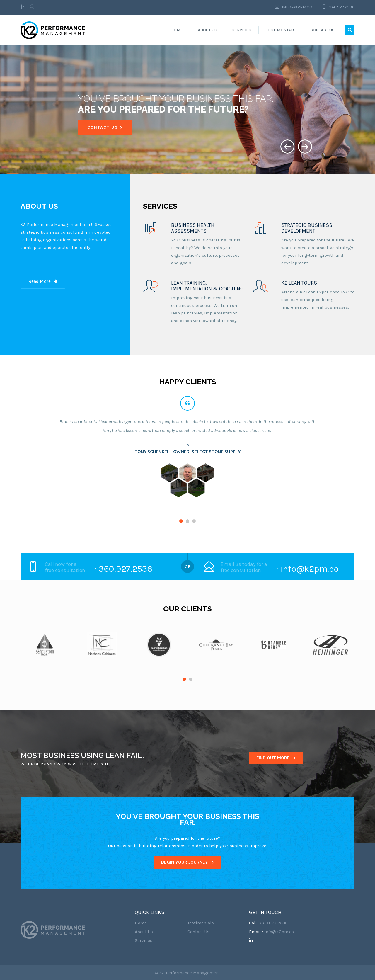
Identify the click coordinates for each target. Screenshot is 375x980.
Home (177, 30)
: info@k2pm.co (294, 7)
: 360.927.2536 (338, 7)
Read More (43, 281)
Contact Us (322, 30)
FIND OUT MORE (276, 758)
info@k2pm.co (279, 932)
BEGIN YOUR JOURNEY (187, 862)
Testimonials (281, 30)
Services (242, 30)
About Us (207, 30)
